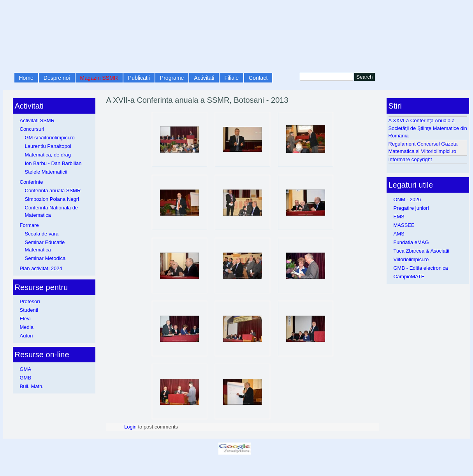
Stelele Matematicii (46, 172)
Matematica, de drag (48, 155)
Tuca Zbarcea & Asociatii (421, 251)
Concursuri (32, 129)
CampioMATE (409, 277)
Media (27, 327)
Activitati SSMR (37, 120)
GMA (26, 369)
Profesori (30, 301)
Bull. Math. (32, 386)
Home (26, 78)
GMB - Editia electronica (421, 268)
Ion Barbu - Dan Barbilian (53, 163)
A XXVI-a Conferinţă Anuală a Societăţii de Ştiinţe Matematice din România (428, 128)
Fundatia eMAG (411, 242)
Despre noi (57, 78)
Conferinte (32, 182)
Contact (258, 78)
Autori (26, 336)
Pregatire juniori (411, 208)
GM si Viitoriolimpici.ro (50, 138)
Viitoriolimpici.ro (411, 259)
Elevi (25, 319)
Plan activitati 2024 (41, 268)
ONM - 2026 (407, 199)
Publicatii (139, 78)
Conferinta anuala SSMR (53, 191)
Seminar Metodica (45, 258)
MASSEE (404, 225)
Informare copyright (410, 159)
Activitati (204, 78)
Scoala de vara (42, 234)
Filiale (231, 78)
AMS (399, 234)
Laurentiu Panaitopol (48, 146)
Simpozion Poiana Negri (52, 199)
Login (130, 427)
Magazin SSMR (99, 78)
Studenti (29, 310)
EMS (399, 217)
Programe (172, 78)
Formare (29, 225)
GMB (26, 378)
